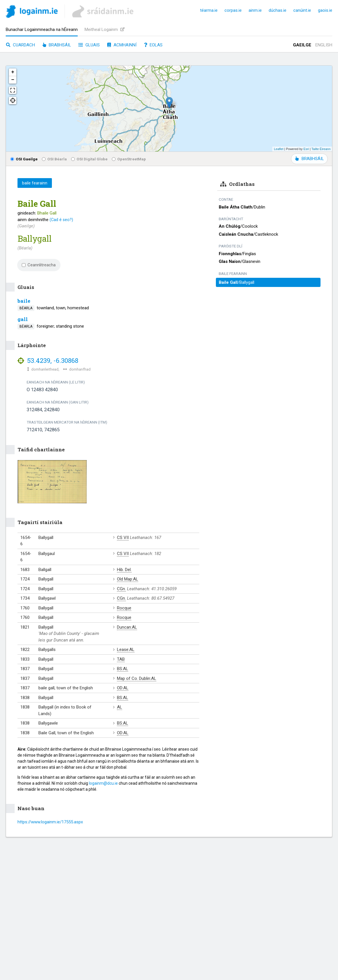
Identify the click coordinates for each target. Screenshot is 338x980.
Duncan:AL (127, 627)
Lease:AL (126, 650)
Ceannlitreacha (39, 265)
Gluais (89, 45)
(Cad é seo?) (61, 220)
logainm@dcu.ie (103, 783)
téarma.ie (209, 10)
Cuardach (20, 45)
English (324, 45)
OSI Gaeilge (24, 159)
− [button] (13, 80)
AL (120, 707)
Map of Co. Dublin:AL (137, 678)
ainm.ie (255, 10)
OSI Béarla (54, 159)
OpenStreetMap (129, 159)
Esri (306, 149)
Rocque (124, 608)
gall (23, 319)
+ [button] (13, 72)
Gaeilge (302, 45)
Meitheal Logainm (104, 29)
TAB (121, 659)
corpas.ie (233, 10)
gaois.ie (325, 10)
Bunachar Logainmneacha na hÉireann (42, 29)
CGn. (121, 589)
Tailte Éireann (321, 149)
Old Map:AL (128, 579)
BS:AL (123, 669)
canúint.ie (302, 10)
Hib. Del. (124, 570)
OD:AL (123, 688)
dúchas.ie (278, 10)
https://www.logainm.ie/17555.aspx (50, 822)
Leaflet (279, 149)
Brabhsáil (57, 45)
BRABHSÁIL (309, 159)
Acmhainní (122, 45)
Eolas (153, 45)
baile (24, 301)
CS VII (123, 538)
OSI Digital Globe (89, 159)
